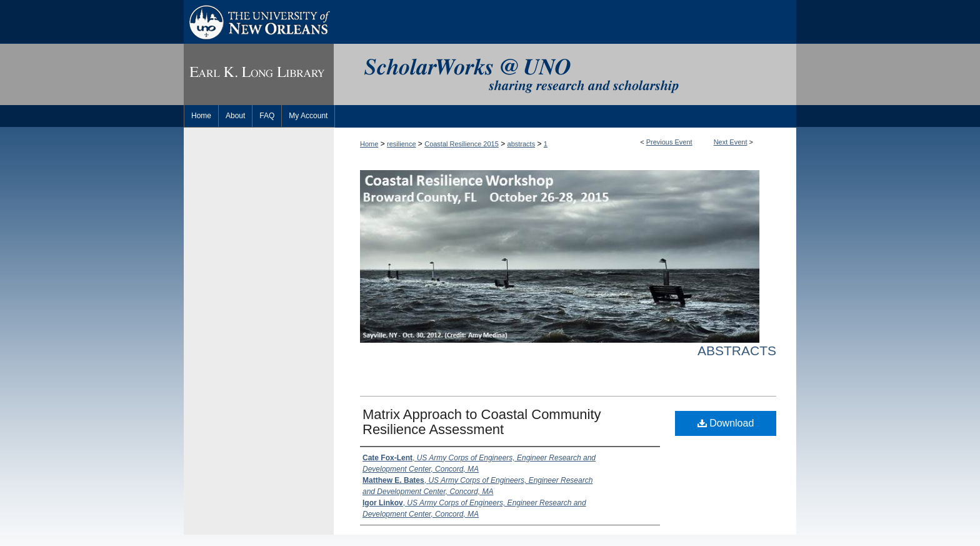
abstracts (522, 144)
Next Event (731, 142)
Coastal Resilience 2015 (462, 144)
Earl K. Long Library (259, 74)
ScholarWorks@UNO (565, 74)
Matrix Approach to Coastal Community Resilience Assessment (482, 422)
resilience (401, 144)
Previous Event (669, 142)
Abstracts (737, 351)
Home (369, 144)
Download (726, 423)
